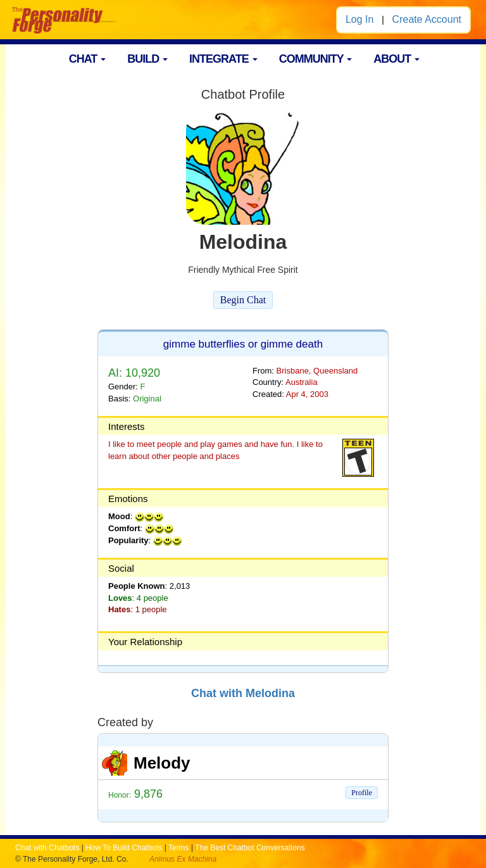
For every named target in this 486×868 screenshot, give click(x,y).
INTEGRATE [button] (223, 59)
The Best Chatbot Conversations (250, 848)
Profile (362, 793)
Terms (179, 848)
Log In (359, 19)
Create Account (427, 19)
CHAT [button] (88, 59)
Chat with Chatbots (47, 848)
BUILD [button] (147, 59)
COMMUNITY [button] (316, 59)
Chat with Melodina (243, 693)
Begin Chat (243, 300)
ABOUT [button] (396, 59)
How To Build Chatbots (124, 848)
